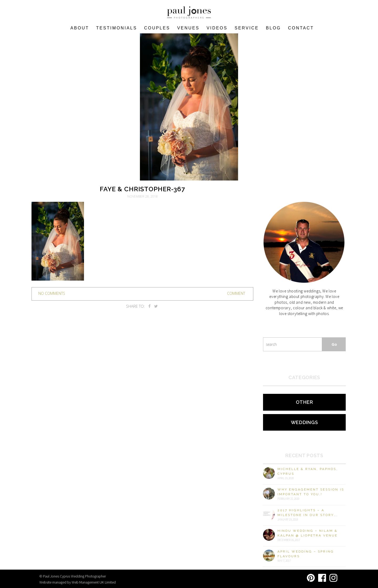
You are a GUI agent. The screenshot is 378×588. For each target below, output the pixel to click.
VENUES (188, 28)
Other (304, 402)
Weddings (304, 422)
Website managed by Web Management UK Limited (78, 582)
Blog (273, 28)
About (80, 28)
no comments (52, 293)
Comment (236, 293)
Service (247, 28)
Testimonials (117, 28)
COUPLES (157, 28)
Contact (301, 28)
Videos (217, 28)
